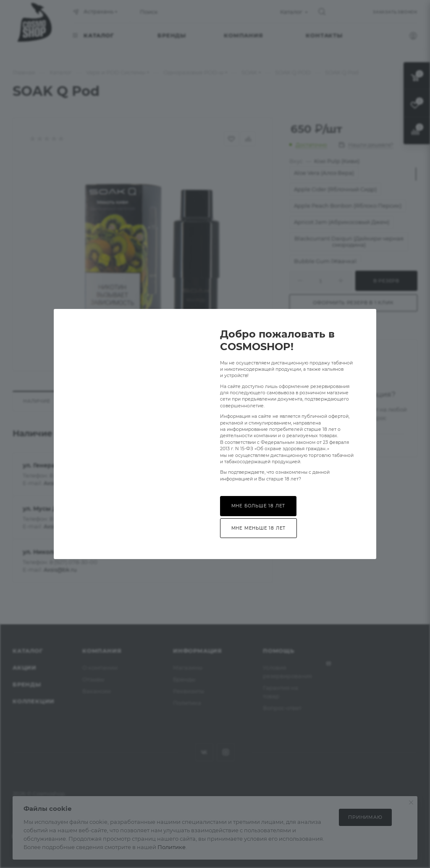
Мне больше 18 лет (258, 506)
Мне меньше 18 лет (259, 528)
